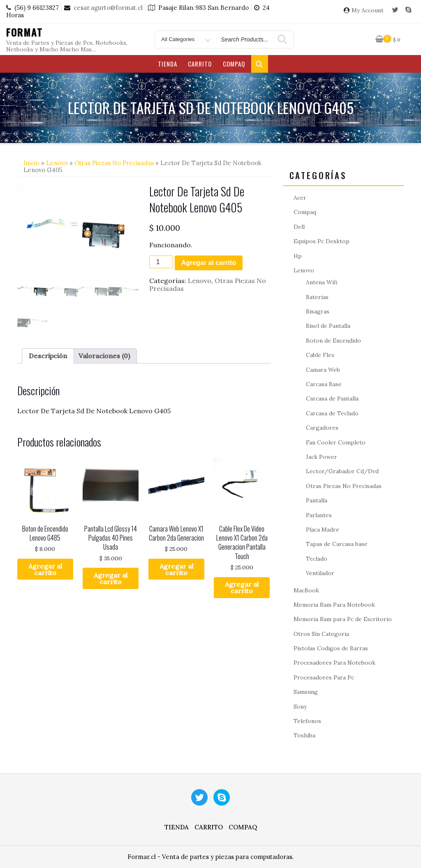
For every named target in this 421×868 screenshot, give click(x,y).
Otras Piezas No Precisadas (114, 163)
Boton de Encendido (333, 341)
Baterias (317, 297)
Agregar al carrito (209, 263)
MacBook (306, 590)
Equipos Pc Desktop (322, 241)
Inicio (31, 163)
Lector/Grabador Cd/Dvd (342, 471)
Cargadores (322, 428)
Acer (300, 198)
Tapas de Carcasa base (337, 544)
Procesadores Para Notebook (334, 663)
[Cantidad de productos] (161, 262)
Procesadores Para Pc (324, 677)
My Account (368, 10)
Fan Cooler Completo (336, 442)
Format (24, 32)
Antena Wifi (322, 282)
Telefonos (307, 721)
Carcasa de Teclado (332, 413)
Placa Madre (323, 530)
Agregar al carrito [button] (45, 569)
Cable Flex (320, 355)
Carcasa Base (324, 384)
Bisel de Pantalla (328, 326)
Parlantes (319, 515)
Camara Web (323, 370)
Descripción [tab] (48, 356)
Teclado (317, 559)
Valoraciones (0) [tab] (104, 356)
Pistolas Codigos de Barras (331, 648)
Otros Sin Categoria (321, 634)
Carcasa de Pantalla (332, 398)
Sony (300, 707)
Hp (298, 256)
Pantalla (317, 500)
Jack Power (322, 457)
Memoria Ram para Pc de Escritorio (343, 619)
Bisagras (318, 311)
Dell (299, 227)
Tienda (168, 64)
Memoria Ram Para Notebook (334, 605)
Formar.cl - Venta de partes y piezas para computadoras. (211, 857)
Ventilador (320, 573)
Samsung (306, 692)
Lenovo (57, 163)
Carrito (200, 64)
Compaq (234, 64)
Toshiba (304, 735)
